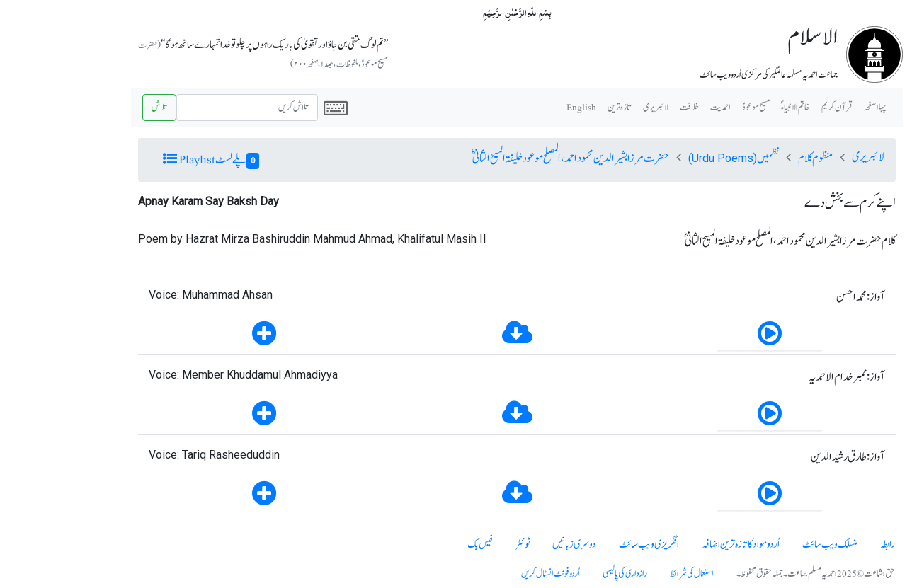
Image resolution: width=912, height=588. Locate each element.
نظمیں (673, 158)
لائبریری (595, 108)
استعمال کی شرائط (631, 574)
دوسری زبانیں (513, 544)
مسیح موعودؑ (695, 108)
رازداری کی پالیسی (564, 574)
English (520, 108)
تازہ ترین (559, 108)
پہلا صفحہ (814, 108)
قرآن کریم (776, 108)
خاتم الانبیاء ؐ (735, 108)
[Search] (186, 108)
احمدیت (660, 108)
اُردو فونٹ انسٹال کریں (490, 574)
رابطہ (827, 544)
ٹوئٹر (462, 544)
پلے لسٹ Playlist (150, 160)
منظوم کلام (754, 158)
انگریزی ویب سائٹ (588, 544)
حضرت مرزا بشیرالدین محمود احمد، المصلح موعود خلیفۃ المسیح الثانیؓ (510, 158)
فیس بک (419, 544)
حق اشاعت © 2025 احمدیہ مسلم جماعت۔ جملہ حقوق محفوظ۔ (755, 574)
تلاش (98, 108)
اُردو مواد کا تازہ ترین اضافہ (680, 544)
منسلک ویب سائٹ (769, 544)
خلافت (628, 108)
